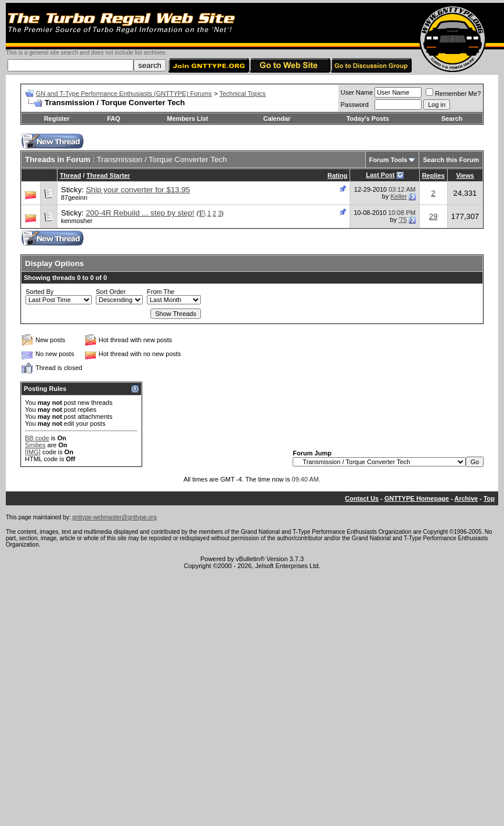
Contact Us (362, 498)
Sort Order (111, 292)
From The (161, 292)
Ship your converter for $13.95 (138, 190)
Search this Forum (451, 160)
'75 (402, 220)
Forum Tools (388, 160)
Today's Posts (367, 118)
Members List (188, 118)
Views (465, 175)
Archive (466, 498)
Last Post (380, 175)
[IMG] (33, 452)
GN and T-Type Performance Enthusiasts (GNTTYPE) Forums (124, 94)
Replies (433, 175)
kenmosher (77, 221)
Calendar (277, 118)
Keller (398, 196)
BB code (37, 438)
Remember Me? (453, 94)
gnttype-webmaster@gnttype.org (115, 517)
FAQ (114, 118)
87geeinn (74, 197)
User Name (357, 92)
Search (452, 118)
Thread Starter (108, 175)
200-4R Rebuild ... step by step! (140, 213)
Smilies (35, 445)
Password (355, 105)
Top (489, 498)
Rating (337, 175)
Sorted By (39, 292)
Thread (71, 175)
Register (57, 118)
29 (433, 216)
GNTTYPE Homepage (417, 498)
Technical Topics (243, 94)
